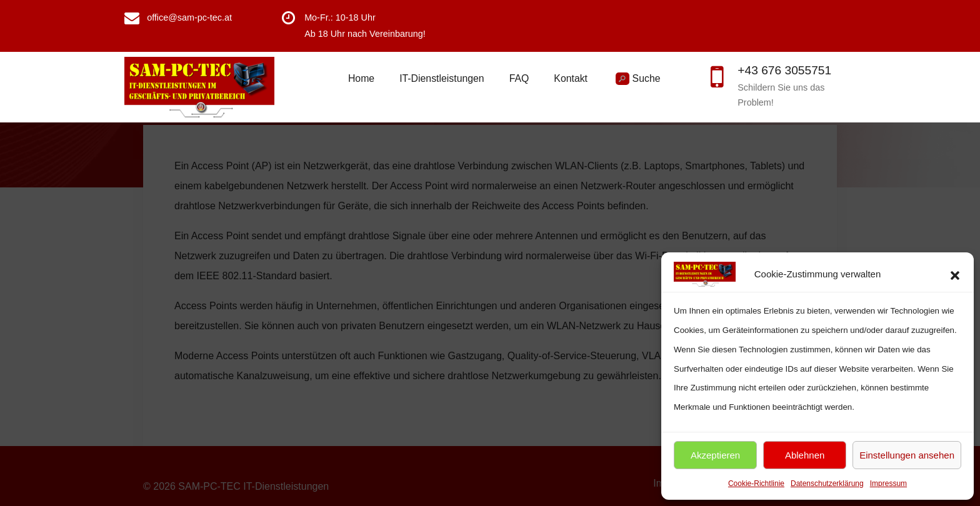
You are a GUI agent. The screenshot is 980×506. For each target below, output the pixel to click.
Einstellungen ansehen (907, 455)
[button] (955, 274)
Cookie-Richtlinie (756, 484)
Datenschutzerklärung (827, 484)
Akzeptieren (715, 455)
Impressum (888, 484)
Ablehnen (805, 455)
